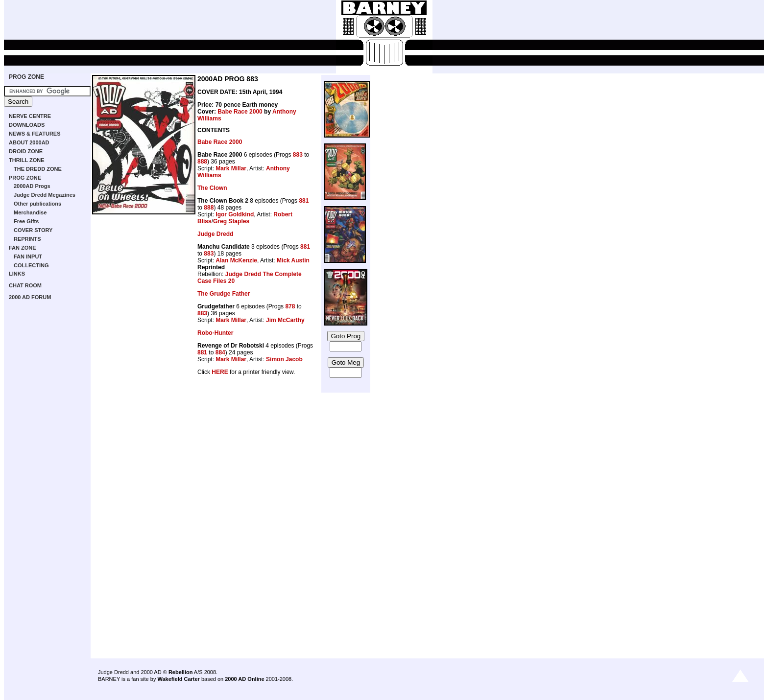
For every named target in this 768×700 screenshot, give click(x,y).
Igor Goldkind (235, 214)
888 (202, 162)
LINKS (17, 274)
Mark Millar (231, 168)
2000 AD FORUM (30, 297)
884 (220, 352)
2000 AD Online (244, 679)
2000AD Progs (32, 186)
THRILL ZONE (27, 160)
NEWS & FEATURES (35, 134)
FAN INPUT (28, 257)
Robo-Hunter (215, 333)
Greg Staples (231, 221)
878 (290, 306)
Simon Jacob (284, 359)
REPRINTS (27, 239)
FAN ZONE (23, 248)
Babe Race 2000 (240, 112)
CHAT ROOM (25, 285)
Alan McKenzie (236, 260)
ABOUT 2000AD (29, 142)
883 (298, 155)
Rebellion (181, 672)
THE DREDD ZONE (38, 169)
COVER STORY (33, 230)
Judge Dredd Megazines (45, 195)
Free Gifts (26, 221)
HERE (220, 372)
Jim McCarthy (285, 320)
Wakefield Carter (178, 679)
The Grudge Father (224, 294)
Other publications (37, 204)
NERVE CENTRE (30, 116)
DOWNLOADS (27, 125)
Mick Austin (293, 260)
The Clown (212, 188)
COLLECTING (31, 265)
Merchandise (30, 212)
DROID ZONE (26, 151)
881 (304, 201)
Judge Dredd (215, 234)
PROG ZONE (26, 77)
